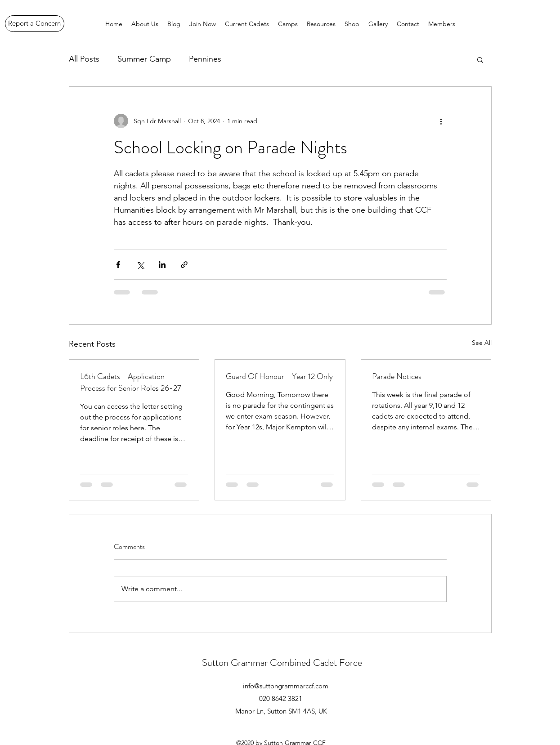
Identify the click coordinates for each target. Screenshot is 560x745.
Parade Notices (397, 376)
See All (482, 343)
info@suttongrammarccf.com (286, 686)
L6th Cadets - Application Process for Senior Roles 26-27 (131, 382)
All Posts (84, 59)
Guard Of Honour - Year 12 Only (279, 376)
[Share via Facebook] (118, 265)
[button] (480, 59)
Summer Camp (144, 59)
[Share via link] (184, 265)
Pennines (205, 59)
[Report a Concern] (35, 24)
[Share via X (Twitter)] (140, 265)
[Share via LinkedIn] (162, 265)
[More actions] (441, 121)
